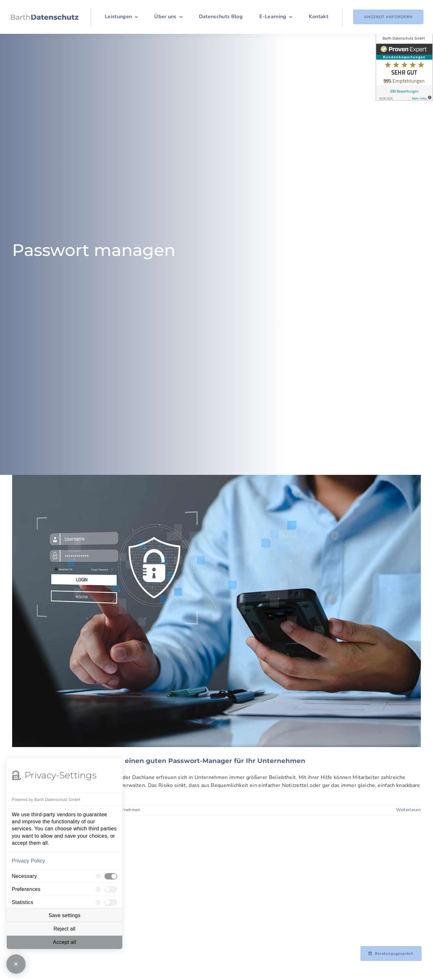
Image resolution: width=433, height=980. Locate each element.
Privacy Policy (28, 861)
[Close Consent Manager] (16, 964)
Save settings (65, 915)
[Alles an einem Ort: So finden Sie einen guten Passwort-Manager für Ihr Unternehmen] (216, 611)
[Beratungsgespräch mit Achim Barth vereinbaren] (391, 954)
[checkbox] (111, 876)
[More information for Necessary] (98, 876)
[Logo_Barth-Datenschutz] (45, 17)
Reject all (64, 929)
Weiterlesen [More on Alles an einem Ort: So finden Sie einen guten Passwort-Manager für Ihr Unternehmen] (408, 810)
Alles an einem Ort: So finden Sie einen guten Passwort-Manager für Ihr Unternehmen (159, 761)
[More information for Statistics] (98, 902)
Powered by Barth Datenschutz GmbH (46, 800)
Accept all (65, 942)
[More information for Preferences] (98, 889)
